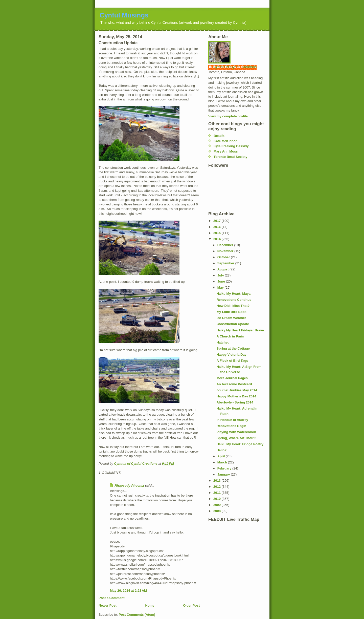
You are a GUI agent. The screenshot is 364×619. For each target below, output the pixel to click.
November (226, 251)
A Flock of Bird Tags (232, 361)
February (225, 468)
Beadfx (219, 136)
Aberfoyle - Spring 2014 (235, 402)
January (224, 474)
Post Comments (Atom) (137, 615)
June (222, 281)
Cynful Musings (124, 15)
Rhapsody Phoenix (129, 486)
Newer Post (108, 605)
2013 (218, 481)
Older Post (191, 605)
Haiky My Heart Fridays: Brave (240, 330)
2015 (218, 233)
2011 (218, 493)
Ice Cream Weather (231, 318)
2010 (218, 499)
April (222, 456)
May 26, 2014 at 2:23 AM (128, 591)
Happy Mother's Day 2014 (236, 396)
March (223, 462)
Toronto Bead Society (230, 157)
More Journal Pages (232, 378)
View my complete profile (228, 116)
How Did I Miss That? (233, 306)
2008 (218, 511)
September (226, 263)
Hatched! (223, 342)
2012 (218, 487)
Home (150, 605)
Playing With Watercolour (236, 432)
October (224, 257)
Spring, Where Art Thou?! (236, 438)
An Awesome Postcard (234, 384)
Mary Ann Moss (226, 151)
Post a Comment (112, 598)
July (221, 275)
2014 (218, 239)
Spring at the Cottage (233, 348)
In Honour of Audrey (232, 420)
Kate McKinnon (226, 141)
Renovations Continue (234, 300)
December (226, 245)
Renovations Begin (231, 426)
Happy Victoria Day (231, 355)
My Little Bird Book (231, 312)
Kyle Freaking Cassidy (231, 146)
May (221, 287)
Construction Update (233, 324)
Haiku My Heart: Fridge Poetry (240, 444)
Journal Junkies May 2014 (237, 390)
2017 (218, 221)
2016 (218, 227)
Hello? (221, 450)
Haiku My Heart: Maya (233, 294)
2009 (218, 505)
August (223, 269)
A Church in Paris (230, 336)
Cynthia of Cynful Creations (235, 67)
